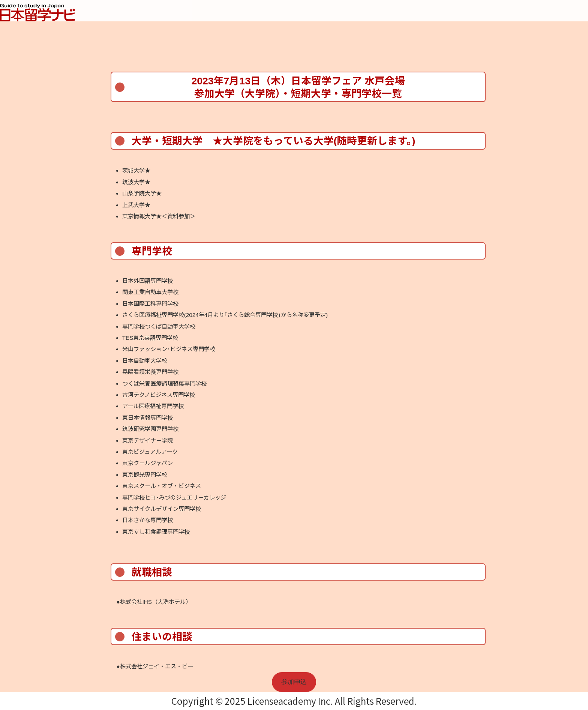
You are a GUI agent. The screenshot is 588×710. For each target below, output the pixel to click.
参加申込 (294, 682)
